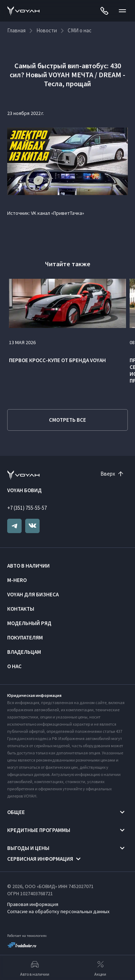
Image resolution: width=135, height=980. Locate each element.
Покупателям (25, 637)
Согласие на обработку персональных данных (58, 911)
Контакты (21, 609)
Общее (16, 812)
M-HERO (17, 580)
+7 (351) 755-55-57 (27, 508)
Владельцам (24, 652)
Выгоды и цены (28, 848)
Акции (100, 968)
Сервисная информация (40, 859)
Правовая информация (33, 904)
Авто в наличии (28, 566)
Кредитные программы (39, 830)
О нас (14, 666)
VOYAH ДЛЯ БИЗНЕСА (33, 594)
